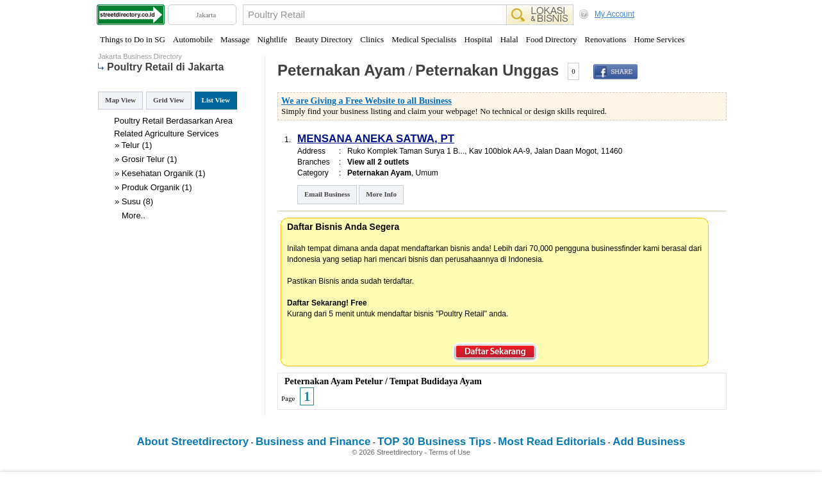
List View (216, 100)
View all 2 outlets (378, 162)
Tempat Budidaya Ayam (436, 381)
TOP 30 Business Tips (434, 442)
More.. (134, 215)
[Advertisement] (411, 488)
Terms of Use (449, 452)
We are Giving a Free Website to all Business (366, 101)
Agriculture (165, 134)
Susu (131, 201)
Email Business (327, 194)
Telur (131, 145)
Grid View (169, 100)
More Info (381, 194)
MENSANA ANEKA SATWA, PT (376, 139)
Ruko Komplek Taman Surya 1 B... (406, 151)
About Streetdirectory (193, 442)
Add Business (649, 442)
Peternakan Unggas (487, 70)
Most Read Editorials (552, 442)
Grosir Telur (143, 159)
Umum (427, 173)
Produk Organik (151, 187)
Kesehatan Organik (157, 173)
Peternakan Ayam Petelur (333, 381)
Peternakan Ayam (341, 70)
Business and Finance (313, 442)
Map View (120, 100)
